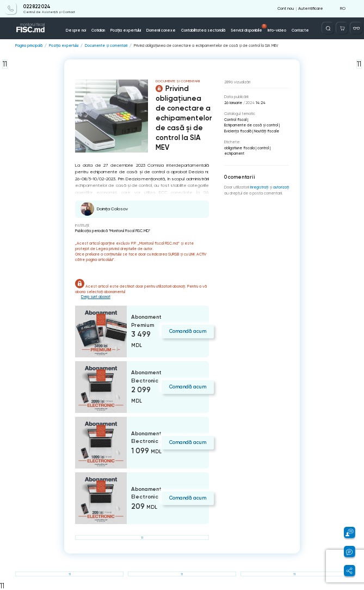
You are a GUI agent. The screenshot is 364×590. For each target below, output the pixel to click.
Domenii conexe (161, 30)
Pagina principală (29, 45)
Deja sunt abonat (96, 297)
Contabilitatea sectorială (203, 30)
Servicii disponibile (249, 28)
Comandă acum (188, 331)
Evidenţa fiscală (238, 131)
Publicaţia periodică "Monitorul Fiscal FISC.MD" (113, 231)
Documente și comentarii (106, 45)
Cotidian (98, 30)
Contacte (300, 30)
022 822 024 (37, 7)
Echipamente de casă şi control (251, 125)
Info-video (277, 30)
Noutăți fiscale (267, 131)
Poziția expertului (126, 30)
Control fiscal (235, 120)
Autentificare (311, 8)
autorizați (281, 187)
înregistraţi (259, 187)
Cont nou (286, 8)
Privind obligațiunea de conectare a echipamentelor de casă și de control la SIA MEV (206, 45)
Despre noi (76, 30)
